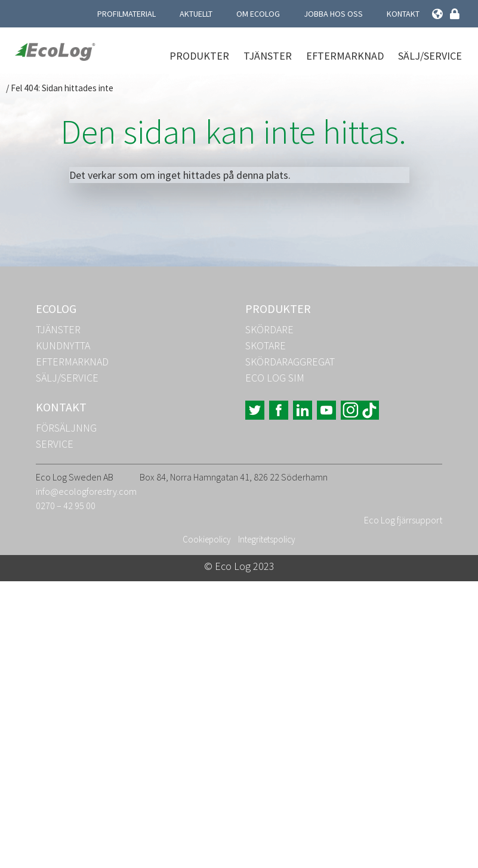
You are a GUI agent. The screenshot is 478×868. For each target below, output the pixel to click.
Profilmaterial (127, 14)
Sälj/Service (430, 56)
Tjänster (268, 56)
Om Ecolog (258, 14)
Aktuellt (196, 14)
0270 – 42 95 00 (66, 506)
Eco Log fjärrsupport (403, 520)
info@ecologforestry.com (86, 491)
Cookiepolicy (207, 539)
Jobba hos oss (333, 14)
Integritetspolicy (267, 539)
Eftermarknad (345, 56)
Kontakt (403, 14)
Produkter (199, 56)
